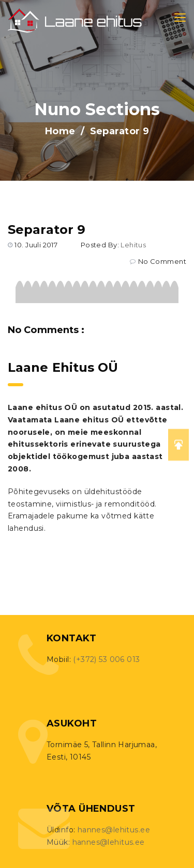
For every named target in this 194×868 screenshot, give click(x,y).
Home (60, 131)
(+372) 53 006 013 (106, 659)
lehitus (133, 245)
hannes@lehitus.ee (114, 830)
